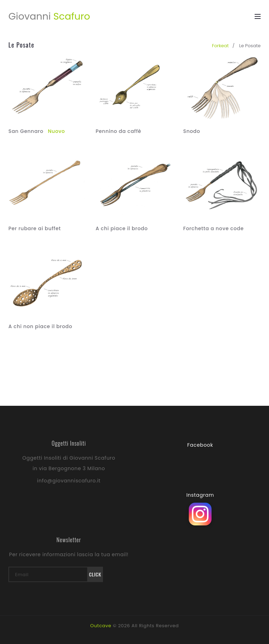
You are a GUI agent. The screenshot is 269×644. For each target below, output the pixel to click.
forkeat (220, 46)
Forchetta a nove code (213, 228)
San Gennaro (37, 131)
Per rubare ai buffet (35, 228)
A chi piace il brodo (122, 228)
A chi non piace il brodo (40, 326)
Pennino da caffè (118, 131)
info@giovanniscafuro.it (69, 481)
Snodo (192, 131)
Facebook (200, 445)
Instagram (200, 495)
